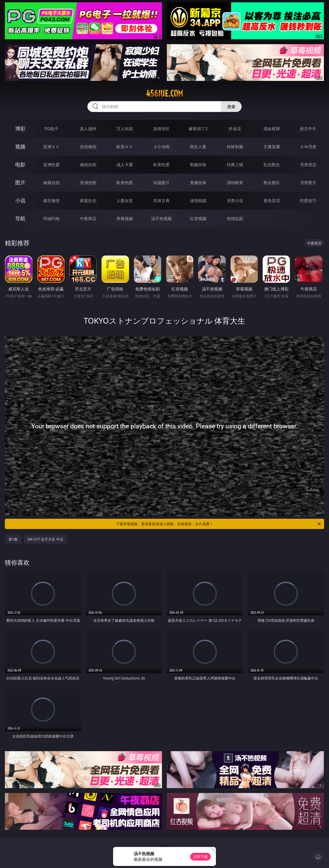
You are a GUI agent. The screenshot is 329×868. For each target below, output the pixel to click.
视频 (20, 147)
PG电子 (51, 129)
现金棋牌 (272, 129)
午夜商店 (88, 219)
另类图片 (308, 183)
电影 (20, 164)
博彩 (20, 129)
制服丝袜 (198, 165)
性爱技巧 (308, 201)
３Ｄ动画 (161, 147)
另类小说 (235, 201)
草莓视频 (125, 219)
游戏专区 (161, 129)
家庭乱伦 (88, 201)
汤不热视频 (161, 219)
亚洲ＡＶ (51, 147)
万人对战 (125, 129)
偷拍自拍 (88, 165)
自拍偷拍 (88, 147)
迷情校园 (198, 201)
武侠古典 (161, 201)
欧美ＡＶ (125, 147)
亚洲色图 (88, 183)
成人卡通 (125, 165)
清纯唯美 (235, 183)
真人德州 (88, 129)
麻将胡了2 (198, 129)
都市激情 (51, 201)
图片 (20, 182)
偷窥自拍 (51, 183)
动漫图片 (161, 183)
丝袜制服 (235, 147)
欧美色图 (125, 183)
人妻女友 (125, 201)
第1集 (13, 539)
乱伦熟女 (272, 165)
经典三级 (235, 165)
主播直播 (272, 147)
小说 (20, 200)
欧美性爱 (161, 165)
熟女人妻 (198, 147)
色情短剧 (235, 219)
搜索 (231, 107)
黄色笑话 (272, 201)
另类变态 (308, 165)
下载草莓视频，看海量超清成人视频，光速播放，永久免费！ (219, 524)
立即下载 (200, 857)
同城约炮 (51, 219)
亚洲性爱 (51, 165)
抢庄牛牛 (308, 129)
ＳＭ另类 (308, 147)
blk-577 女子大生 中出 (45, 539)
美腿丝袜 (198, 183)
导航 (20, 218)
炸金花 (235, 129)
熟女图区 (272, 183)
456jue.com (164, 93)
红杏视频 (198, 219)
